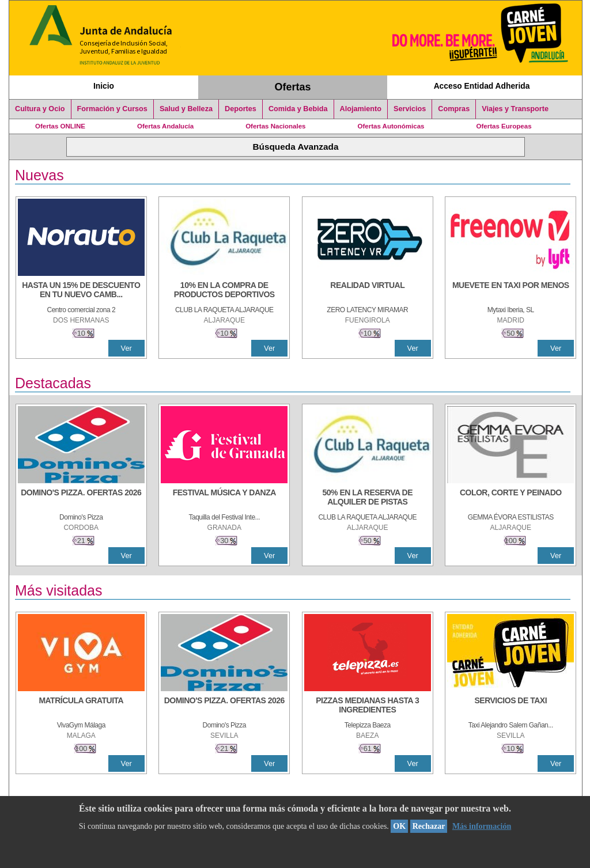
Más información (482, 826)
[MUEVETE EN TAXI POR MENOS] (510, 291)
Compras (454, 109)
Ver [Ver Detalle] (126, 348)
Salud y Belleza (186, 109)
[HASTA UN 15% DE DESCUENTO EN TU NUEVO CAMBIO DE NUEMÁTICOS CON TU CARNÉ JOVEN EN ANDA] (81, 291)
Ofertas (293, 87)
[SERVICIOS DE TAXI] (510, 706)
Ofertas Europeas (504, 126)
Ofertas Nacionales (275, 126)
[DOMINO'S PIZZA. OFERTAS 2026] (81, 498)
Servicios (410, 109)
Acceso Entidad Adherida (482, 86)
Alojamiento (361, 109)
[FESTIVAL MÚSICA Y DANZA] (224, 498)
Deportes (241, 109)
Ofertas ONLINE (60, 126)
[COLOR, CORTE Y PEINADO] (510, 498)
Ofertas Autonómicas (391, 126)
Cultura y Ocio (40, 109)
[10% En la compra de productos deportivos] (224, 291)
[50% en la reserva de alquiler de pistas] (368, 498)
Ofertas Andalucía (165, 126)
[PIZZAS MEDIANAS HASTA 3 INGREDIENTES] (368, 706)
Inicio (104, 86)
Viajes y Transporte (515, 109)
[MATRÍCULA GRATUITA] (81, 706)
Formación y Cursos (112, 109)
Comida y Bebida (298, 109)
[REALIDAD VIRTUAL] (368, 291)
